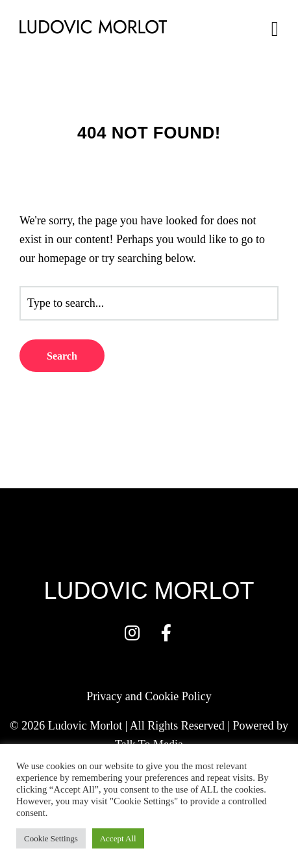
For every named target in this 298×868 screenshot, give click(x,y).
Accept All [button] (118, 838)
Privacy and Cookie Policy (149, 696)
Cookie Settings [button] (51, 838)
